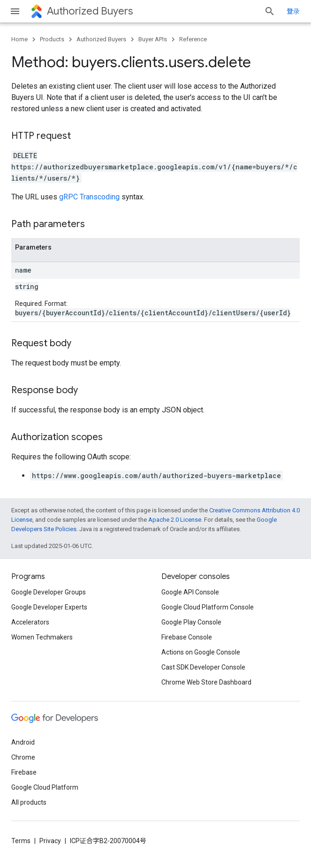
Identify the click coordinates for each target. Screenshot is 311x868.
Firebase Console (187, 637)
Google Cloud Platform (45, 787)
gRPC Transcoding (89, 197)
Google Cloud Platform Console (208, 607)
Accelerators (30, 622)
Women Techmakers (42, 637)
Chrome (23, 757)
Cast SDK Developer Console (203, 667)
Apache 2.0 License (175, 520)
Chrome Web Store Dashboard (206, 682)
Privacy (50, 841)
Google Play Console (191, 622)
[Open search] (270, 11)
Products (52, 39)
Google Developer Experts (49, 607)
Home (19, 39)
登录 (293, 11)
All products (29, 802)
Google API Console (190, 592)
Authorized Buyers (90, 11)
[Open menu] (15, 11)
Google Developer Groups (49, 592)
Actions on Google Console (201, 652)
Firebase (24, 772)
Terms (21, 841)
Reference (193, 39)
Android (23, 742)
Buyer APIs (153, 39)
